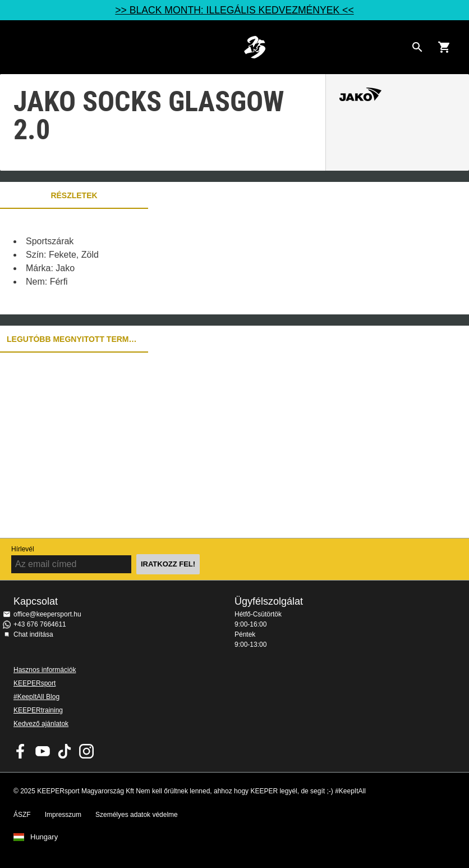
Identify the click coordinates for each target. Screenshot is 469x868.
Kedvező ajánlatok (41, 724)
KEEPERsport (35, 683)
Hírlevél (23, 549)
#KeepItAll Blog (36, 697)
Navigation (18, 47)
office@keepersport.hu (47, 614)
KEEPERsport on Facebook (21, 751)
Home (255, 47)
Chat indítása (33, 634)
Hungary (44, 837)
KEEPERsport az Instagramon (86, 751)
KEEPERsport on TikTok (65, 751)
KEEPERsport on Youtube (43, 751)
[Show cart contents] (444, 47)
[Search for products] (417, 47)
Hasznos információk (45, 670)
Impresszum (63, 815)
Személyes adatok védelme (137, 815)
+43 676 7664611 (40, 624)
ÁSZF (22, 815)
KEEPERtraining (38, 710)
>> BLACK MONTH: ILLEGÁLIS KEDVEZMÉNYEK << (234, 10)
